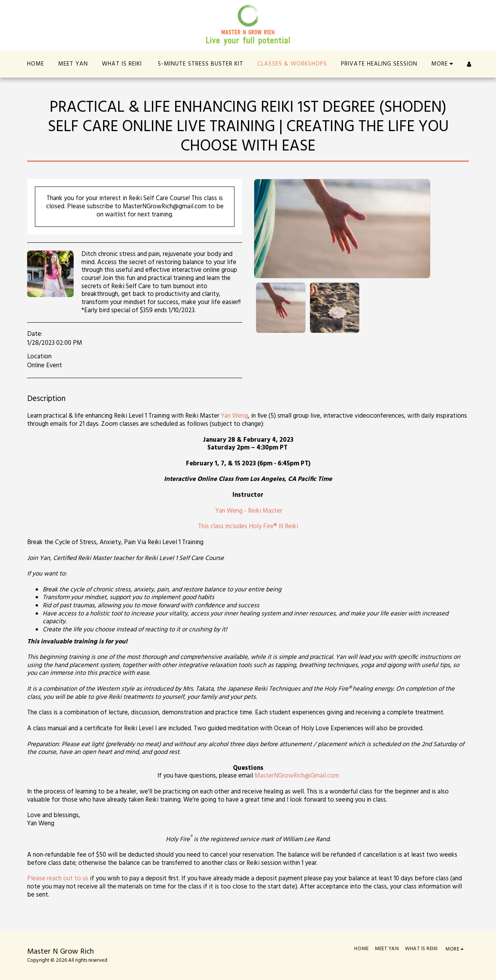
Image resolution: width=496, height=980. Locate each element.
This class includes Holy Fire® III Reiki (248, 527)
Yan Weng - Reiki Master (249, 511)
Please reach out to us (58, 879)
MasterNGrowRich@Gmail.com (297, 776)
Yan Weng (234, 416)
